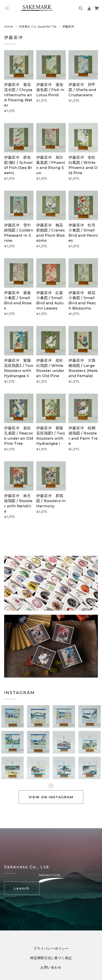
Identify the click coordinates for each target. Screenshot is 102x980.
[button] (38, 721)
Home (8, 26)
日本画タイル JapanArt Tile (38, 26)
